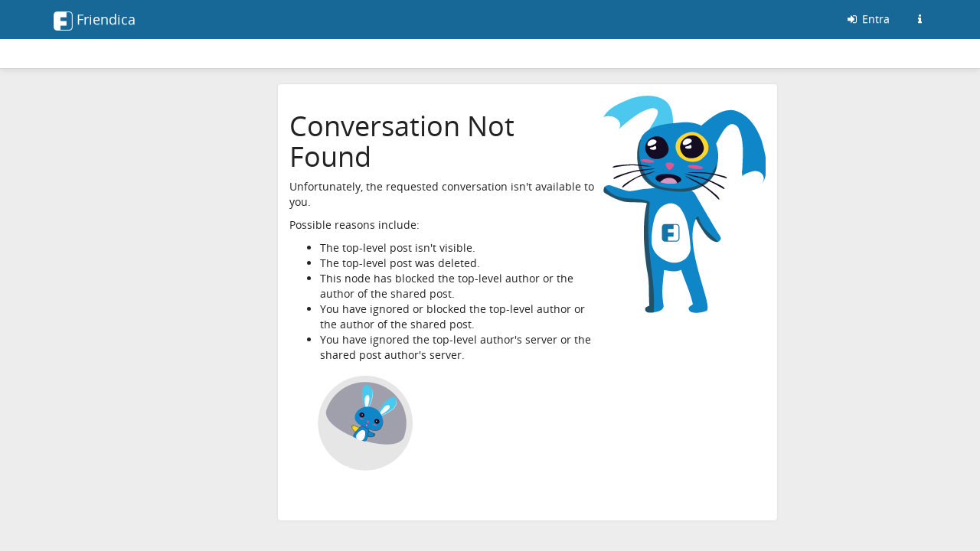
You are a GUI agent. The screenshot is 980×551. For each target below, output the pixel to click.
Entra (867, 19)
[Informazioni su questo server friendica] (920, 19)
